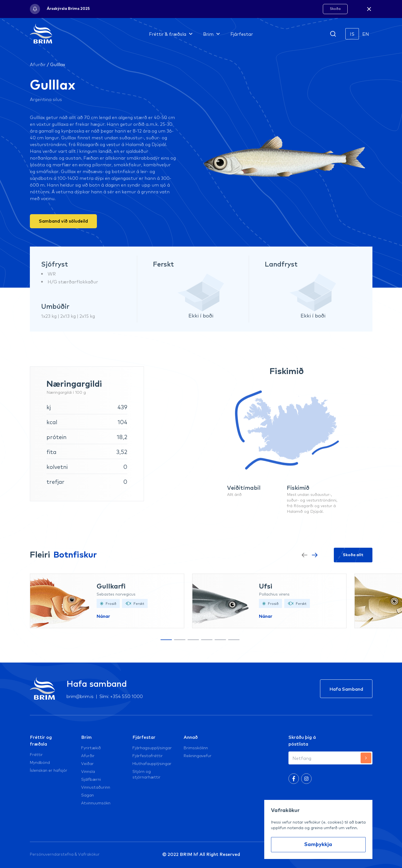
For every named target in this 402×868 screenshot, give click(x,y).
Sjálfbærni (91, 779)
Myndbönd (40, 762)
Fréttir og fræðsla (41, 740)
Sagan (87, 795)
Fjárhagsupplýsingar (152, 748)
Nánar (103, 616)
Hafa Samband (346, 689)
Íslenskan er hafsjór (49, 770)
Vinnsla (88, 771)
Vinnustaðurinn (96, 787)
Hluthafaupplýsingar (152, 763)
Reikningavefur (198, 755)
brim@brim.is (80, 696)
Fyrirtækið (91, 748)
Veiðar (87, 763)
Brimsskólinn (196, 748)
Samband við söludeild (63, 221)
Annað (191, 737)
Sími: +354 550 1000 (121, 696)
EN (366, 34)
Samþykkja (318, 845)
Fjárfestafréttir (148, 755)
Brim (86, 737)
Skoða (335, 8)
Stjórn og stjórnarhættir (146, 774)
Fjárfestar (144, 737)
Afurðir (38, 64)
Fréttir (36, 754)
